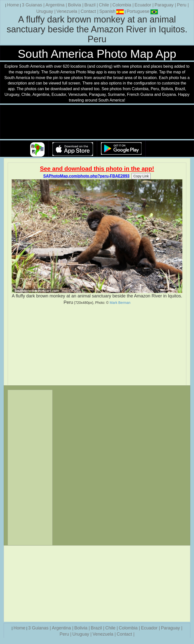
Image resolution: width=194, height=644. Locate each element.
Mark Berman (120, 303)
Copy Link (141, 176)
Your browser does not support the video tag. (97, 122)
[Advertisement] (97, 345)
